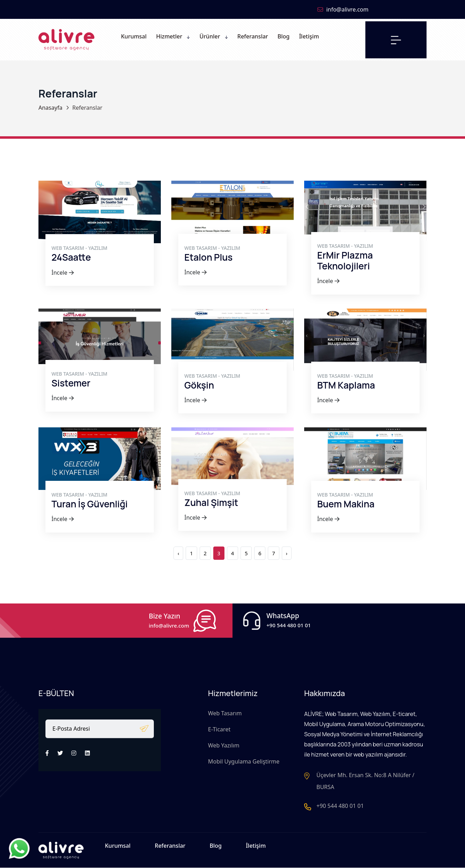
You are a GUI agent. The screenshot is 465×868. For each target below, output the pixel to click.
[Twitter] (60, 751)
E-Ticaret (219, 727)
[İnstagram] (74, 751)
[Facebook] (47, 751)
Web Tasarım (225, 711)
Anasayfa (50, 108)
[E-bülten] (144, 726)
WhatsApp (289, 617)
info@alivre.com (343, 9)
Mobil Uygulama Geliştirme (244, 759)
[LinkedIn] (87, 751)
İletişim (256, 848)
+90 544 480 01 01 (340, 806)
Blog (216, 848)
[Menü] (396, 40)
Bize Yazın (169, 617)
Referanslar (170, 848)
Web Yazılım (224, 743)
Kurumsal (118, 848)
